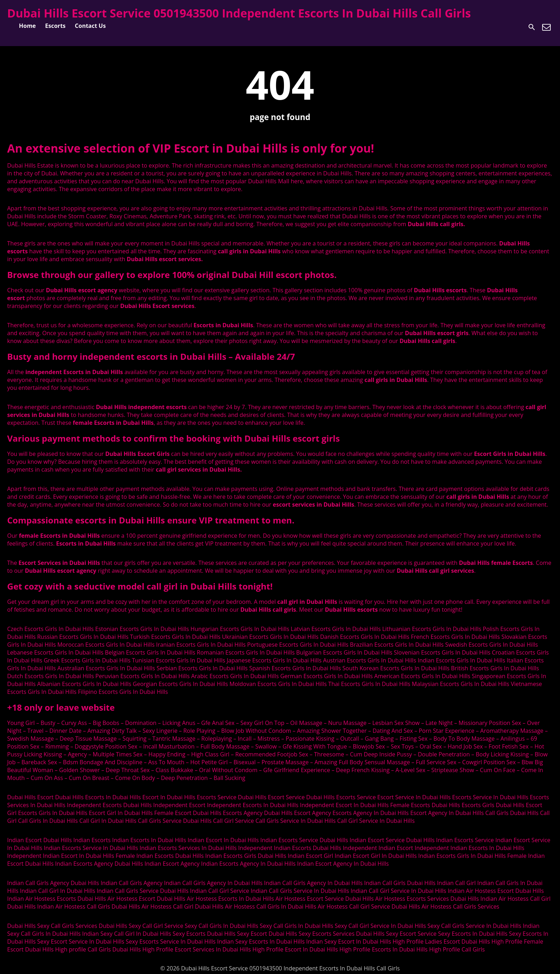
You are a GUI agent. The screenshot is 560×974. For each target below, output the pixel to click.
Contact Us (91, 26)
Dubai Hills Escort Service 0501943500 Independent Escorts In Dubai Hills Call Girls (239, 13)
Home (27, 26)
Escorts (55, 26)
